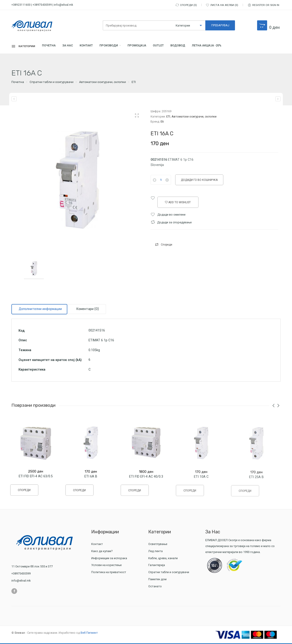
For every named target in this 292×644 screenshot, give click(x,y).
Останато (155, 587)
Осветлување (158, 545)
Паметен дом (157, 580)
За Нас (75, 47)
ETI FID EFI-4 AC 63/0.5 (36, 479)
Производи (122, 47)
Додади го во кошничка (199, 181)
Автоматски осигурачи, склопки (103, 83)
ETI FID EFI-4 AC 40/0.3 (146, 481)
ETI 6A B (91, 480)
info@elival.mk (63, 5)
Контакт (96, 47)
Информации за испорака (109, 559)
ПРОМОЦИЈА (154, 47)
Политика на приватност (109, 573)
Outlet (178, 47)
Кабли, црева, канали (164, 559)
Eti (162, 122)
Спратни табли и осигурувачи (52, 83)
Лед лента (156, 552)
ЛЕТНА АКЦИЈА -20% (234, 47)
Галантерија (157, 566)
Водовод (201, 47)
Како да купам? (102, 552)
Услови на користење (106, 566)
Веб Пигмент (89, 633)
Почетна (53, 47)
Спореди (167, 245)
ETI (134, 83)
